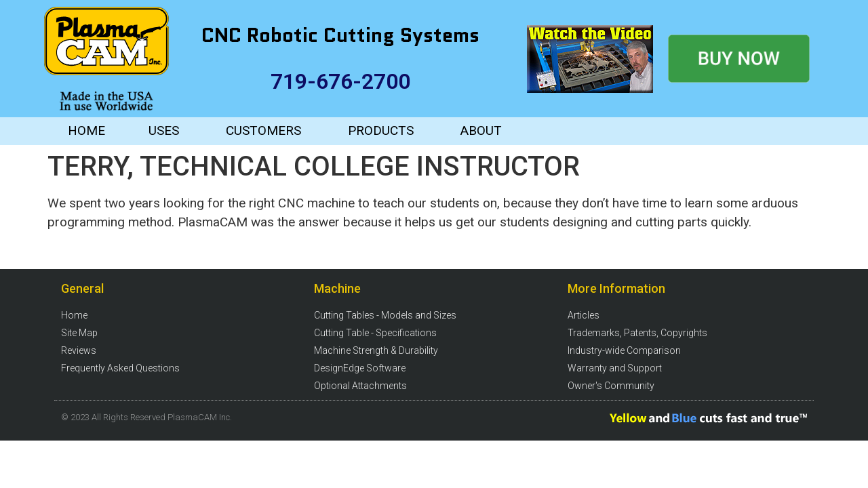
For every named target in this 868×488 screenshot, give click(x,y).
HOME (86, 130)
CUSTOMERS (263, 130)
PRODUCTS (381, 130)
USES (164, 130)
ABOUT (481, 130)
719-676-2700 (340, 81)
